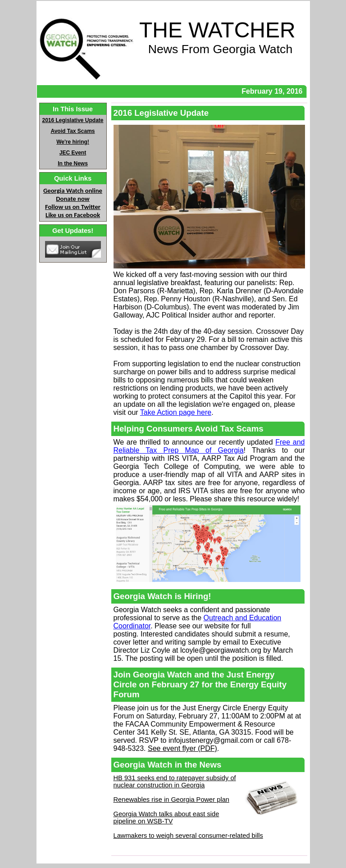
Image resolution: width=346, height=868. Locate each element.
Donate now (73, 199)
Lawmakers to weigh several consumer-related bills (188, 836)
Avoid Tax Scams (73, 131)
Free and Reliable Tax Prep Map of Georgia (209, 446)
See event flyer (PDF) (182, 748)
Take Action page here (176, 412)
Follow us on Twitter (73, 207)
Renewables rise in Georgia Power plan (171, 800)
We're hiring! (73, 142)
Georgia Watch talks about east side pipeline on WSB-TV (166, 818)
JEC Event (73, 153)
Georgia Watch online (73, 191)
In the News (73, 164)
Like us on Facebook (73, 215)
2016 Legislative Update (73, 120)
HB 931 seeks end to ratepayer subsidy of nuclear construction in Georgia (175, 782)
